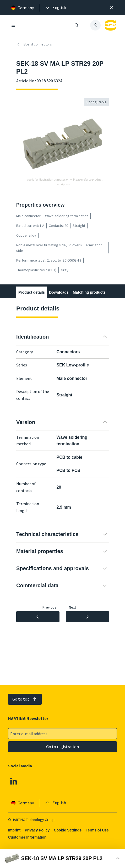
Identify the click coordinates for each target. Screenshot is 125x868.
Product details (32, 292)
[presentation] (55, 8)
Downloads (59, 292)
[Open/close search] (77, 25)
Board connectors (34, 44)
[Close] (112, 8)
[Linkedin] (14, 781)
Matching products (89, 292)
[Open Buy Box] (63, 859)
